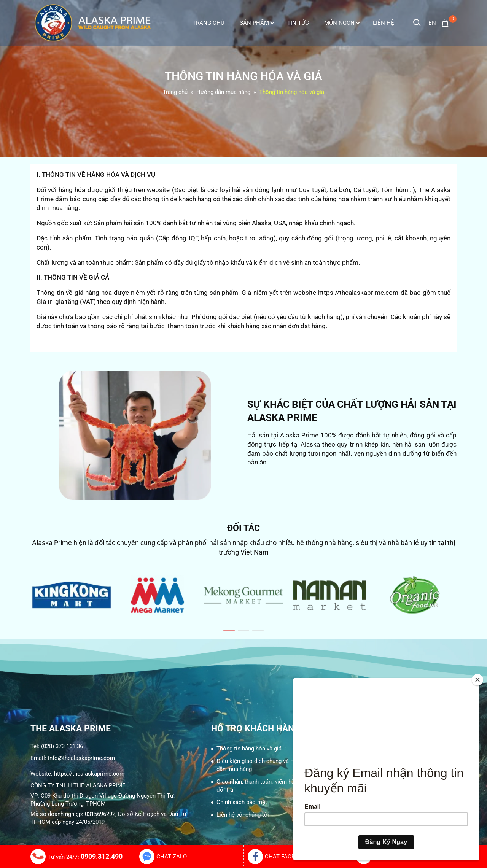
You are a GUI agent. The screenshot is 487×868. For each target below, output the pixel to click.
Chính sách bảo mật (242, 802)
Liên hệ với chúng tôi (243, 815)
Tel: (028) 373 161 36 (57, 746)
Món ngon (342, 23)
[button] (229, 631)
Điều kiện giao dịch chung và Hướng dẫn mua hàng (262, 765)
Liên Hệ (384, 23)
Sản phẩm (257, 23)
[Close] (477, 680)
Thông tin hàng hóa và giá (249, 749)
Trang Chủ (208, 23)
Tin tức (298, 23)
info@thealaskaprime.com (81, 758)
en (432, 23)
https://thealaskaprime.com (89, 774)
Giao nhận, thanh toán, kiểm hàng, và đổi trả (263, 786)
